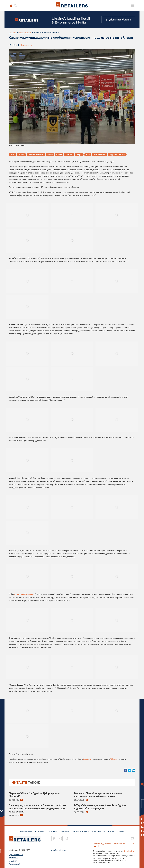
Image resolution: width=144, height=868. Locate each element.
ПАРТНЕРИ (40, 830)
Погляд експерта (116, 830)
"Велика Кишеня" (36, 155)
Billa (88, 155)
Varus (50, 155)
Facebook (87, 759)
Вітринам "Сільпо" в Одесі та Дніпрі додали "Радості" (34, 795)
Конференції (14, 864)
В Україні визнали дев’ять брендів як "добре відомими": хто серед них (100, 807)
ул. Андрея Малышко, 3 (25, 594)
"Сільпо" (69, 155)
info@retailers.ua (58, 850)
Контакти (13, 857)
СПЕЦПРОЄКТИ (99, 830)
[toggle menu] (133, 5)
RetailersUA (129, 851)
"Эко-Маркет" (99, 155)
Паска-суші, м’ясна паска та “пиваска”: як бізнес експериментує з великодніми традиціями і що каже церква (38, 808)
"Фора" (79, 155)
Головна (13, 32)
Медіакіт (13, 861)
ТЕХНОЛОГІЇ (52, 830)
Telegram (114, 759)
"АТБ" (12, 155)
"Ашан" (21, 155)
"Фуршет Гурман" (117, 155)
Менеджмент (25, 32)
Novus (59, 155)
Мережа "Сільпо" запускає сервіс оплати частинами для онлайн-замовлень (98, 795)
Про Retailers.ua (16, 854)
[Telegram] (67, 838)
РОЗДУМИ (65, 830)
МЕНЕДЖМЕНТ (26, 830)
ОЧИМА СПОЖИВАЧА (81, 830)
